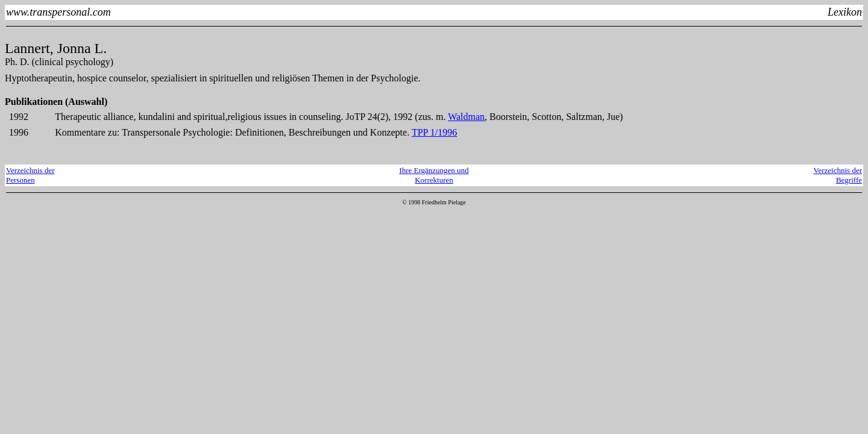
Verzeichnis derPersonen (30, 175)
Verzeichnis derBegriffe (838, 175)
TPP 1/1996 (434, 132)
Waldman (466, 117)
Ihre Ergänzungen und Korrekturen (434, 175)
